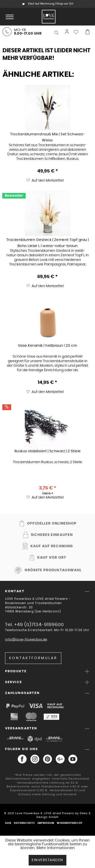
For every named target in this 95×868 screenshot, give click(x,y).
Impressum (46, 823)
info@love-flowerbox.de (26, 639)
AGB (8, 823)
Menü (10, 15)
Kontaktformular (33, 658)
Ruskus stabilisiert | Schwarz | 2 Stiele (48, 451)
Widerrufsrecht (70, 823)
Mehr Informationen (56, 848)
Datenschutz (24, 823)
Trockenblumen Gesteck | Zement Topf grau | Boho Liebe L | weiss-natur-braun (48, 243)
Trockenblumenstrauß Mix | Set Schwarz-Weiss (48, 137)
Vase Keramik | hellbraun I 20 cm (48, 346)
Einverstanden (48, 860)
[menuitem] (9, 17)
